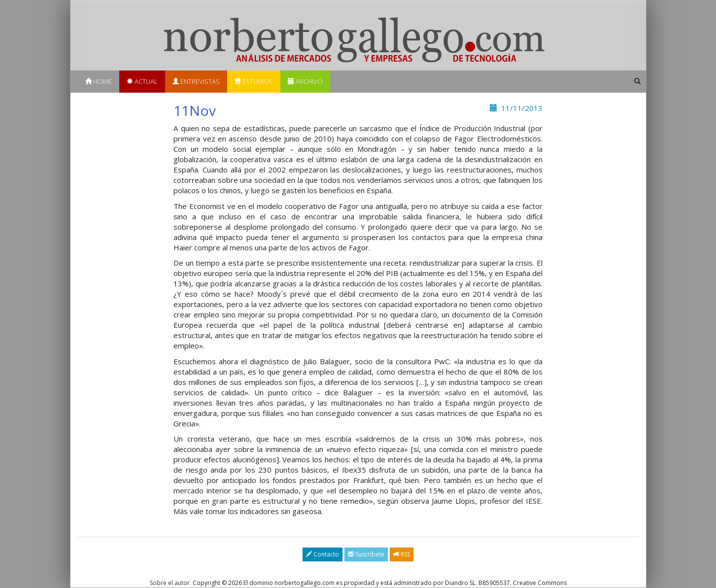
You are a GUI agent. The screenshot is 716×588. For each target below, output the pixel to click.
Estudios (254, 81)
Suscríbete (366, 554)
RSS (402, 554)
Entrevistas (196, 81)
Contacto (323, 554)
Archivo (305, 81)
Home (99, 81)
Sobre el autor (170, 583)
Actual (142, 81)
